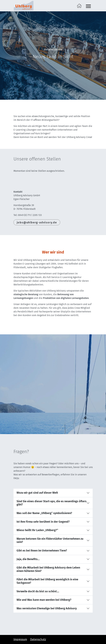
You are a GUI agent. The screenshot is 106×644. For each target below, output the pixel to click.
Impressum (20, 639)
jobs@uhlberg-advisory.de (37, 222)
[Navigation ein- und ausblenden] (88, 6)
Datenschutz (38, 639)
